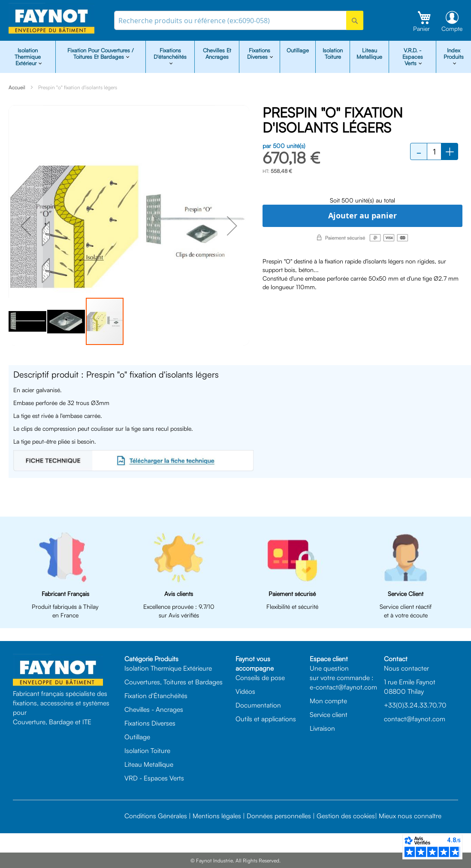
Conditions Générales (156, 816)
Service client (329, 714)
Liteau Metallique (369, 53)
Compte (452, 29)
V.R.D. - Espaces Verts (413, 57)
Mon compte (328, 701)
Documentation (258, 705)
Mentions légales (217, 816)
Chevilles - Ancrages (154, 709)
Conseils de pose (260, 677)
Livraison (322, 728)
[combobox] (239, 20)
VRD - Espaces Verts (154, 778)
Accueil (17, 87)
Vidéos (245, 691)
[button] (26, 225)
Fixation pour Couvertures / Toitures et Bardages (101, 53)
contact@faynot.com (415, 719)
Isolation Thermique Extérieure (168, 668)
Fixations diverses (259, 53)
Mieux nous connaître (410, 816)
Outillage (298, 50)
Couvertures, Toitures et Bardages (174, 682)
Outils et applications (266, 719)
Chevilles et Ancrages (217, 53)
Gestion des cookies (346, 816)
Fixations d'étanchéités (170, 53)
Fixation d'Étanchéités (156, 696)
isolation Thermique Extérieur (28, 57)
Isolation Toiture (333, 53)
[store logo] (51, 19)
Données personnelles (279, 816)
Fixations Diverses (150, 723)
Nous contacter (406, 668)
